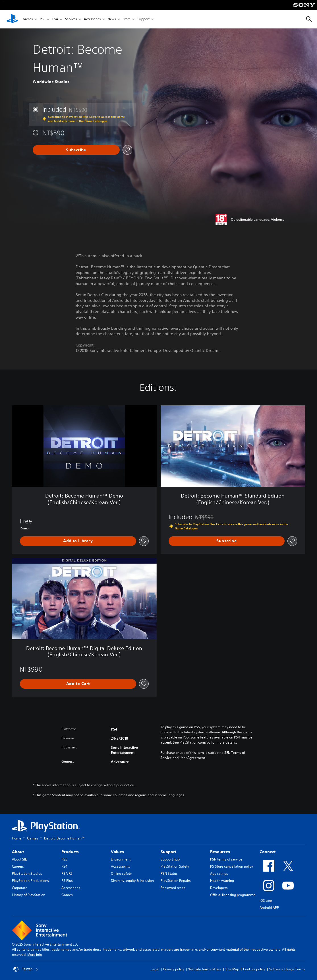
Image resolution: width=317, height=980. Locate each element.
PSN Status (169, 873)
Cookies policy (254, 969)
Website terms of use (205, 969)
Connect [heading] (268, 852)
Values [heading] (117, 852)
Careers (18, 866)
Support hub (170, 859)
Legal (155, 969)
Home (17, 838)
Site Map (232, 969)
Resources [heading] (220, 852)
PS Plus (67, 881)
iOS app (266, 900)
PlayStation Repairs (176, 881)
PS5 (43, 19)
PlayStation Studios (27, 873)
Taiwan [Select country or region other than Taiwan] (26, 969)
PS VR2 (67, 873)
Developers (219, 888)
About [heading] (18, 852)
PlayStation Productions (30, 881)
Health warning (222, 881)
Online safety (121, 873)
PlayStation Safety (175, 866)
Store (127, 19)
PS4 (55, 19)
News (112, 19)
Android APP (269, 908)
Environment (121, 859)
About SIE (19, 859)
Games (28, 19)
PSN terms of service (226, 859)
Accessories (92, 19)
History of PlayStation (29, 895)
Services (71, 19)
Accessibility (121, 866)
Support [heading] (168, 852)
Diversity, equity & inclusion (132, 881)
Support (144, 19)
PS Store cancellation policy (232, 866)
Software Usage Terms (287, 969)
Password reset (173, 888)
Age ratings (219, 873)
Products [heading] (70, 852)
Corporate (20, 888)
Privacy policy (174, 969)
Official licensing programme (233, 895)
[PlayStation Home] (12, 19)
